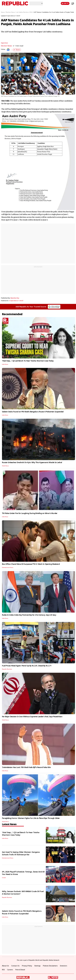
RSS (3, 970)
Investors (64, 966)
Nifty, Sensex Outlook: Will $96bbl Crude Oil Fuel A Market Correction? (23, 893)
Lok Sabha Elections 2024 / (25, 12)
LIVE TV (65, 3)
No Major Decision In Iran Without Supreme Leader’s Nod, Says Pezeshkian (32, 717)
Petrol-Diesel (20, 970)
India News (5, 364)
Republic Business (7, 669)
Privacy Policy (27, 966)
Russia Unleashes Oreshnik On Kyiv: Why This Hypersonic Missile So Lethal (32, 462)
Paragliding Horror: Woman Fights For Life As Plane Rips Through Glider (31, 818)
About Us (5, 966)
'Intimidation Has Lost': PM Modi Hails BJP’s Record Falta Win (26, 767)
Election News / (11, 12)
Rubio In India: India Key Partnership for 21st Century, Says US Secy (29, 615)
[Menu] (72, 3)
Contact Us (15, 966)
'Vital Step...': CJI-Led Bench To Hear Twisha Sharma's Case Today (28, 361)
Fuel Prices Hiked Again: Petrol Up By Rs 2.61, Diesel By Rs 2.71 (27, 666)
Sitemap (37, 966)
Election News (6, 46)
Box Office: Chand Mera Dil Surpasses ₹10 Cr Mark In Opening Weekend (31, 564)
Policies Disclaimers (50, 966)
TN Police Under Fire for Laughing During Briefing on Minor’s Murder (30, 513)
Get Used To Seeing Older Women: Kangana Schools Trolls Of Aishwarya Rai (21, 853)
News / (3, 12)
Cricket (4, 878)
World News (5, 466)
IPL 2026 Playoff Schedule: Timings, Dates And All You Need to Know (23, 873)
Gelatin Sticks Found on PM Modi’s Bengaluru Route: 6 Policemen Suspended (33, 412)
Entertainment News (8, 567)
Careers (10, 970)
